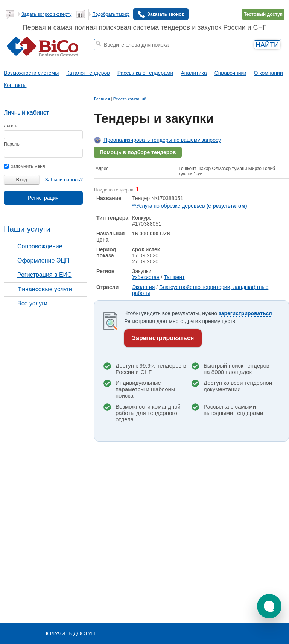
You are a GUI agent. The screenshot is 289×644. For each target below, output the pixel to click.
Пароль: (12, 144)
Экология (143, 287)
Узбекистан (146, 277)
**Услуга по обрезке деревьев (189, 206)
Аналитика (194, 73)
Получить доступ (69, 633)
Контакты (15, 85)
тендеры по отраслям (117, 59)
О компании (268, 73)
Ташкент (174, 277)
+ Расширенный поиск (226, 54)
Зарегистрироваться (163, 338)
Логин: (11, 126)
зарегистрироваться (245, 313)
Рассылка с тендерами (145, 73)
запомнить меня (24, 166)
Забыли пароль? (64, 180)
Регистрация (43, 198)
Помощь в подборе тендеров (138, 152)
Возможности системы (31, 73)
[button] (269, 606)
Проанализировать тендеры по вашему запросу (162, 140)
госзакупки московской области (151, 54)
